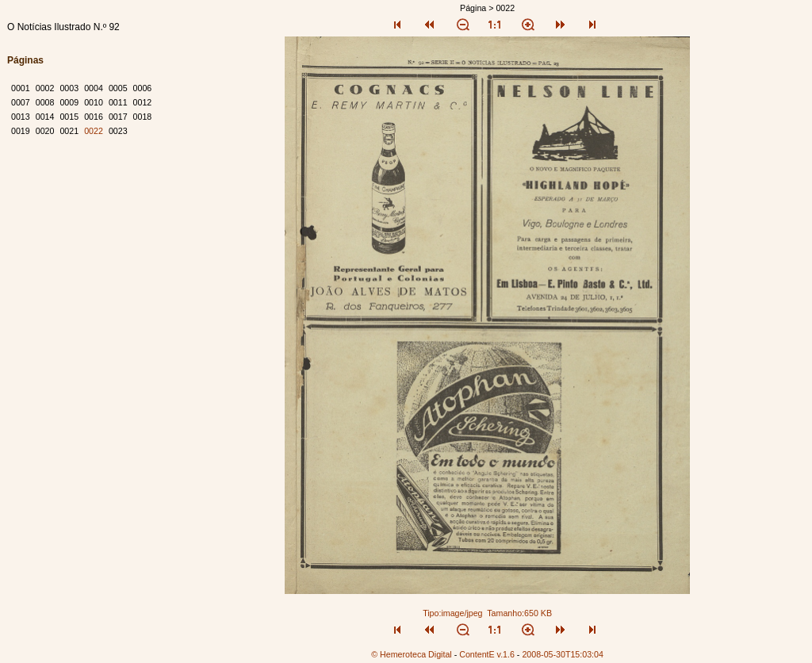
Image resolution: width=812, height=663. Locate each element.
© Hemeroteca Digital (411, 654)
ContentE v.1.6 (487, 654)
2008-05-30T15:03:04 (563, 654)
